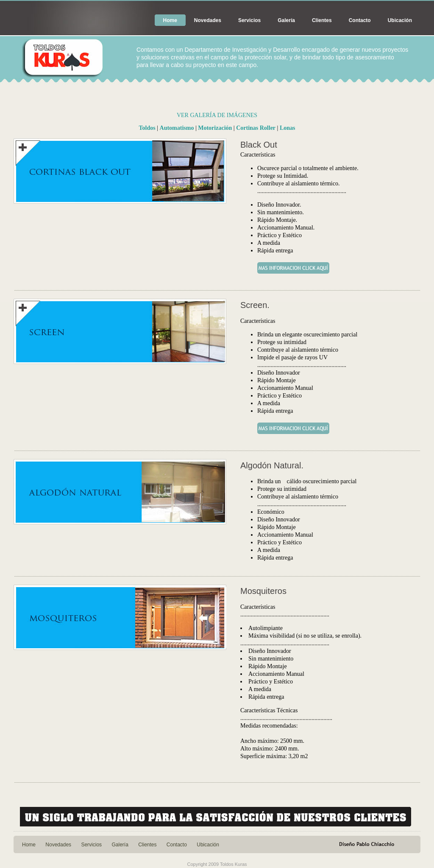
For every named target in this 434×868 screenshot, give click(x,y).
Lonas (288, 128)
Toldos (147, 128)
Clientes (322, 20)
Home (170, 20)
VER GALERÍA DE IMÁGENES (217, 115)
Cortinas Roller (256, 128)
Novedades (208, 20)
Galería (286, 20)
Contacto (360, 20)
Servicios (249, 20)
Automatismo (177, 128)
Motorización (215, 128)
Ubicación (400, 20)
